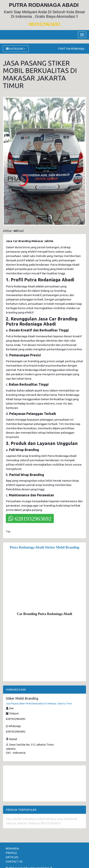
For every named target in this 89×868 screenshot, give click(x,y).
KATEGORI (16, 49)
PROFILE (11, 853)
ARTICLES (12, 857)
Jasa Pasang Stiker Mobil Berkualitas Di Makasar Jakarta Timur (39, 704)
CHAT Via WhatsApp (71, 48)
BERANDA (12, 848)
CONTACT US (14, 861)
